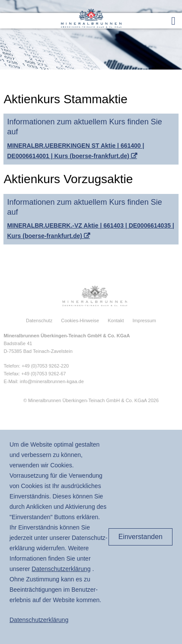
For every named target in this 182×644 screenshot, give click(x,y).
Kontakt (116, 320)
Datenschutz (39, 320)
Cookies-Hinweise (80, 320)
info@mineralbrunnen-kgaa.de (52, 381)
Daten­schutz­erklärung (61, 569)
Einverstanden (140, 537)
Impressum (144, 320)
